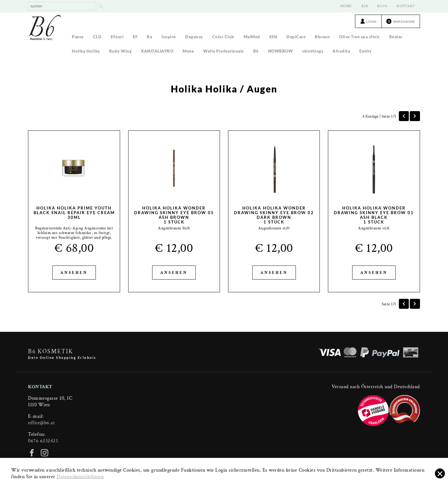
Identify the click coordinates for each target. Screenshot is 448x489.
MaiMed (252, 37)
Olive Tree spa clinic (359, 37)
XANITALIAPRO (157, 51)
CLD (97, 37)
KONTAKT (406, 6)
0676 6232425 (43, 441)
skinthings (313, 51)
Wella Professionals (224, 51)
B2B (365, 6)
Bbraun (322, 37)
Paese (78, 37)
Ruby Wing (121, 51)
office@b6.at (41, 423)
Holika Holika (86, 51)
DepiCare (296, 37)
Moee (188, 51)
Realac (396, 37)
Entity (365, 51)
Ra (149, 37)
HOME (346, 6)
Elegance (194, 37)
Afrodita (341, 51)
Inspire (169, 37)
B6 (256, 51)
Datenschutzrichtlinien (80, 477)
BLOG (382, 6)
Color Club (223, 37)
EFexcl (117, 37)
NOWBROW (281, 51)
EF (135, 37)
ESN (273, 37)
